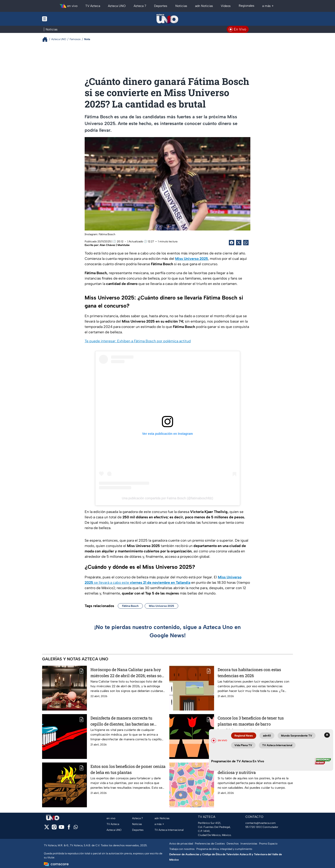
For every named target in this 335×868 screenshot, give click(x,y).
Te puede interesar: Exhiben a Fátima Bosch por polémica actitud (138, 341)
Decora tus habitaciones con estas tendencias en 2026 (249, 673)
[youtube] (61, 828)
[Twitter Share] (239, 243)
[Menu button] (60, 19)
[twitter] (47, 828)
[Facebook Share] (232, 243)
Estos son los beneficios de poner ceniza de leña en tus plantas (128, 769)
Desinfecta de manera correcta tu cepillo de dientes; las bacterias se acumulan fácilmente (122, 721)
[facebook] (69, 828)
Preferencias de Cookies (210, 844)
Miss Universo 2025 (161, 606)
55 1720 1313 (253, 827)
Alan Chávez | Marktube (115, 245)
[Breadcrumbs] (47, 39)
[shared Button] (246, 243)
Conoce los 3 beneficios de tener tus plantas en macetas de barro (251, 721)
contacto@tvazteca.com (261, 823)
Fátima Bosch (130, 606)
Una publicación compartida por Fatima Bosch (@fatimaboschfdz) (167, 498)
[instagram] (54, 828)
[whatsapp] (76, 828)
